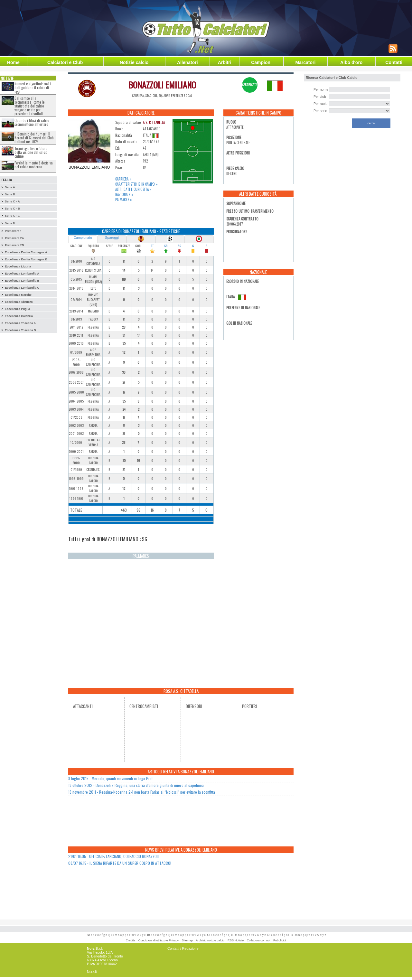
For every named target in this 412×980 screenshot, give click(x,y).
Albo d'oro (351, 62)
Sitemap (187, 940)
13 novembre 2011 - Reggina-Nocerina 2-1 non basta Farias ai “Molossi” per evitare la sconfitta (142, 792)
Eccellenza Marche (18, 295)
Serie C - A (12, 201)
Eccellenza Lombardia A (22, 274)
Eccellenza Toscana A (20, 323)
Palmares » (124, 200)
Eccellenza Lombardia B (22, 281)
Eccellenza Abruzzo (19, 302)
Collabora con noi (259, 940)
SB (166, 246)
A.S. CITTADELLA (154, 122)
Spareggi (112, 238)
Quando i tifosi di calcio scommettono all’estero (32, 122)
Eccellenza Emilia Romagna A (26, 252)
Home (13, 62)
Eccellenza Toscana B (20, 330)
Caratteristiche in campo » (136, 184)
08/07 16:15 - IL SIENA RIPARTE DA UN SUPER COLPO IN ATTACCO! (120, 863)
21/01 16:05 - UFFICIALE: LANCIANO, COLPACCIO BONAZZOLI (114, 856)
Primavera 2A (14, 238)
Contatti (394, 62)
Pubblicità (280, 940)
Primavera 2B (14, 245)
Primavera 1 (13, 231)
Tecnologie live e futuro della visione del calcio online (31, 152)
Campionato (83, 238)
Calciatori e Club (65, 62)
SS (179, 246)
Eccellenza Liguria (18, 266)
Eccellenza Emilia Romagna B (26, 259)
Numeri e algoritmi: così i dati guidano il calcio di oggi (33, 88)
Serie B (10, 194)
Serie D (10, 223)
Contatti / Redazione (183, 948)
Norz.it (92, 972)
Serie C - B (12, 209)
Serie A (10, 187)
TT (152, 246)
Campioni (261, 62)
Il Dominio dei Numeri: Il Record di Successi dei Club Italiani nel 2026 (34, 138)
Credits (131, 940)
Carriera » (123, 179)
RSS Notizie (236, 940)
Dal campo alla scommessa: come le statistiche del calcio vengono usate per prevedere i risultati (29, 106)
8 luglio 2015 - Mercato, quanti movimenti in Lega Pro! (110, 778)
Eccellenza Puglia (17, 309)
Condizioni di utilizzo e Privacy (159, 940)
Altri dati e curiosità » (133, 189)
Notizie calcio (134, 62)
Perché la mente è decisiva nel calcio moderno (34, 165)
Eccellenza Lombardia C (22, 288)
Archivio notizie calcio (210, 940)
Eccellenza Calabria (19, 316)
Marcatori (305, 62)
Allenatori (187, 62)
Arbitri (225, 62)
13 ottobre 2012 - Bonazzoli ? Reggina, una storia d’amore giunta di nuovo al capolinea (136, 785)
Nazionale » (124, 194)
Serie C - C (12, 216)
